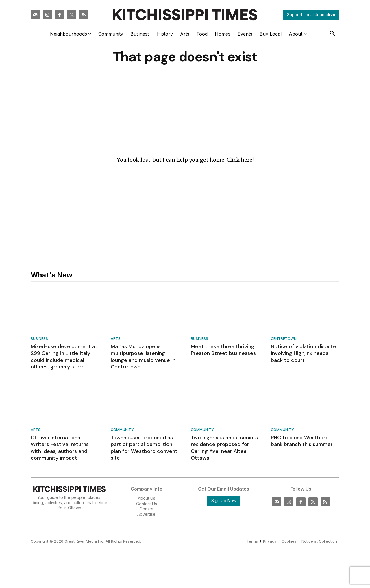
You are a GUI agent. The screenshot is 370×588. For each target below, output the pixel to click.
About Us (147, 499)
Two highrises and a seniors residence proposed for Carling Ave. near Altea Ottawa (224, 449)
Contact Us (147, 504)
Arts (116, 340)
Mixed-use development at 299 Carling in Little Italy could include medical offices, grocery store (64, 357)
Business (39, 340)
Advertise (146, 515)
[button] (332, 34)
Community (122, 431)
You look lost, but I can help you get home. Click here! (185, 161)
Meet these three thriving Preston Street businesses (223, 351)
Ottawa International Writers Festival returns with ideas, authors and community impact (60, 449)
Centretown (284, 340)
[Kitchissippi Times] (185, 15)
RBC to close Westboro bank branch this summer (302, 442)
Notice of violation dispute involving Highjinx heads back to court (304, 354)
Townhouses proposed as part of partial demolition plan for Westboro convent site (144, 449)
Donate (147, 510)
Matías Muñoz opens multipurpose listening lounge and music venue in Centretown (143, 357)
